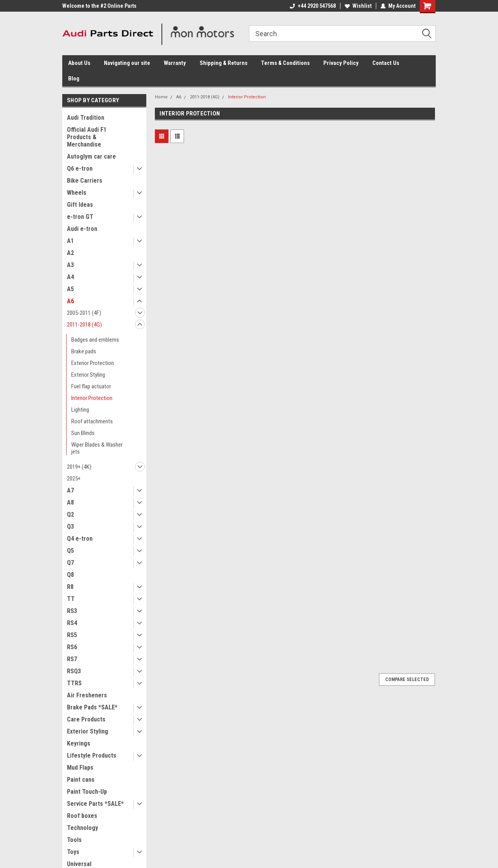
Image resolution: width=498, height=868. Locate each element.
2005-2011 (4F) (84, 313)
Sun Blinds (83, 433)
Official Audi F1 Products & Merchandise (87, 137)
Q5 (70, 551)
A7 (70, 490)
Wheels (77, 193)
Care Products (86, 719)
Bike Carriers (85, 181)
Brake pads (84, 351)
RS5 (72, 635)
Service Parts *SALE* (95, 804)
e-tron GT (80, 217)
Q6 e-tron (80, 169)
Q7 (70, 563)
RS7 (72, 659)
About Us (79, 63)
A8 (70, 502)
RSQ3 (74, 671)
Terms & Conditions (285, 63)
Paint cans (81, 780)
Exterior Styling (88, 375)
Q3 (70, 527)
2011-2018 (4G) (84, 325)
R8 (70, 587)
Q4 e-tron (80, 539)
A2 (70, 253)
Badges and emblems (95, 340)
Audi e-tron (82, 229)
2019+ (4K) (79, 467)
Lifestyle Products (92, 755)
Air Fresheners (87, 695)
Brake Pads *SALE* (92, 707)
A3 (70, 265)
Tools (74, 840)
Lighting (80, 410)
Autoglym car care (91, 156)
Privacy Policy (341, 63)
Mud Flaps (80, 768)
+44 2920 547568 (313, 6)
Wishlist (358, 6)
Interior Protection (92, 398)
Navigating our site (127, 63)
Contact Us (386, 63)
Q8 (70, 575)
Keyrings (79, 743)
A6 (70, 301)
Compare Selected (407, 679)
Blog (74, 79)
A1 (70, 241)
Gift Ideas (80, 205)
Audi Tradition (86, 118)
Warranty (175, 63)
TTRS (74, 683)
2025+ (74, 479)
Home (161, 97)
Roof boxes (82, 816)
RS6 (72, 647)
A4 (70, 277)
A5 (70, 289)
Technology (82, 828)
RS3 (72, 611)
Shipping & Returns (224, 63)
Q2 (70, 514)
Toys (73, 852)
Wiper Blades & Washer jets (97, 448)
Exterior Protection (93, 363)
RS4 (72, 623)
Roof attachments (92, 421)
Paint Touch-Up (87, 792)
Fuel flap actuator (91, 386)
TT (71, 599)
